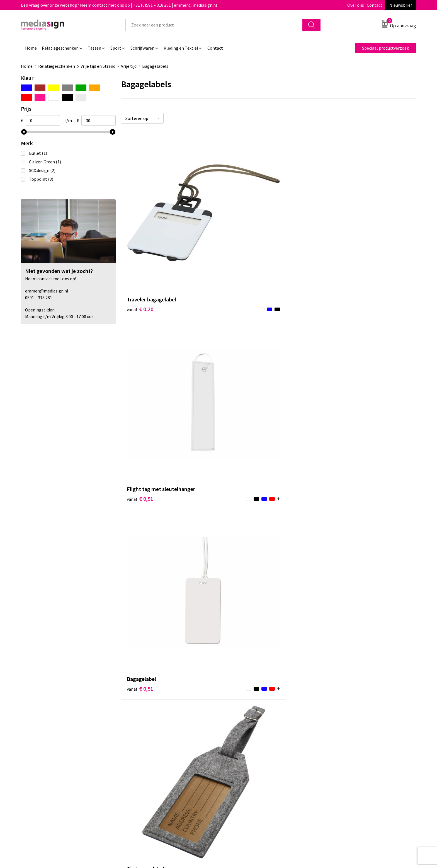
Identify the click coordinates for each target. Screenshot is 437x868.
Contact (375, 5)
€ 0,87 (337, 363)
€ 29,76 (338, 624)
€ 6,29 (140, 624)
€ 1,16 (238, 493)
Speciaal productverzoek (385, 48)
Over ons (356, 5)
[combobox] (214, 25)
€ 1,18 (140, 485)
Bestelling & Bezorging (248, 726)
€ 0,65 (140, 363)
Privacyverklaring (340, 734)
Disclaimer (334, 743)
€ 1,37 (337, 485)
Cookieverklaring (340, 726)
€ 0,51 (238, 241)
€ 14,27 (240, 616)
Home (27, 66)
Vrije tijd (129, 66)
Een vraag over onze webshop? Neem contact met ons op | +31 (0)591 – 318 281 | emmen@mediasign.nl (119, 5)
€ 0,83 (238, 363)
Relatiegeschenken (57, 66)
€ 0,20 (140, 241)
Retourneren (238, 734)
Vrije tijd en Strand (98, 66)
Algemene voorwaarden (346, 717)
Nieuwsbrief (401, 5)
